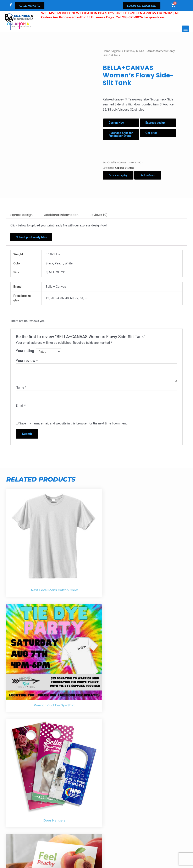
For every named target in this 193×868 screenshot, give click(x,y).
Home (106, 51)
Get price (152, 134)
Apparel (117, 51)
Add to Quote (148, 180)
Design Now (118, 123)
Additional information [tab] (61, 220)
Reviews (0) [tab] (99, 220)
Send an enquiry (118, 180)
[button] (185, 29)
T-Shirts (129, 51)
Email (21, 412)
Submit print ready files (33, 243)
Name (21, 394)
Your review (27, 367)
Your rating (25, 357)
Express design (157, 123)
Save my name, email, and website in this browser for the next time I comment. (73, 431)
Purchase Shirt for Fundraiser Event (120, 137)
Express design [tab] (21, 220)
